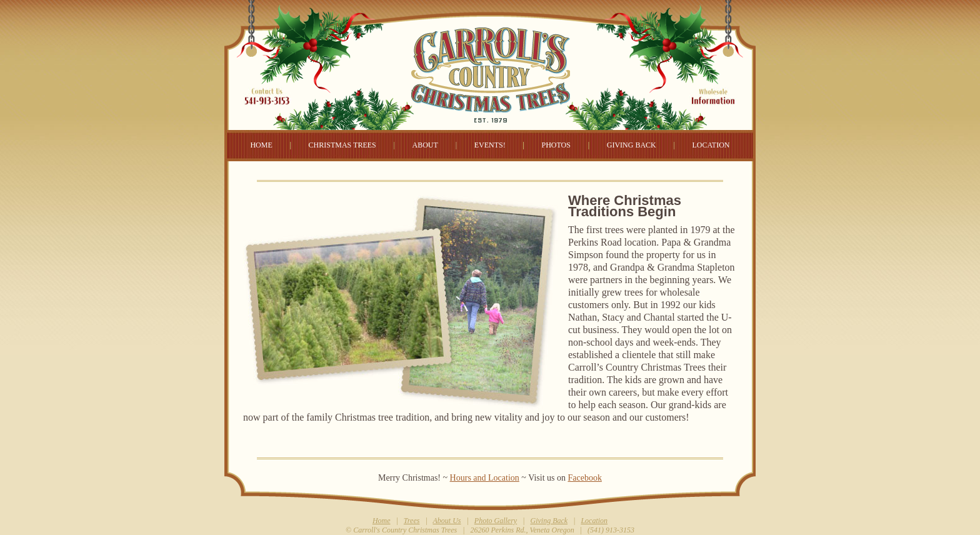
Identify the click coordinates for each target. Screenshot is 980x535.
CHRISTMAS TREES (342, 145)
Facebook (584, 478)
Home (382, 521)
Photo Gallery (496, 521)
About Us (447, 521)
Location (594, 521)
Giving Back (549, 521)
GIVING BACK (632, 145)
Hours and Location (485, 478)
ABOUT (425, 145)
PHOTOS (556, 145)
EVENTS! (490, 145)
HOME (261, 145)
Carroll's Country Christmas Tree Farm (490, 62)
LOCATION (711, 145)
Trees (412, 521)
